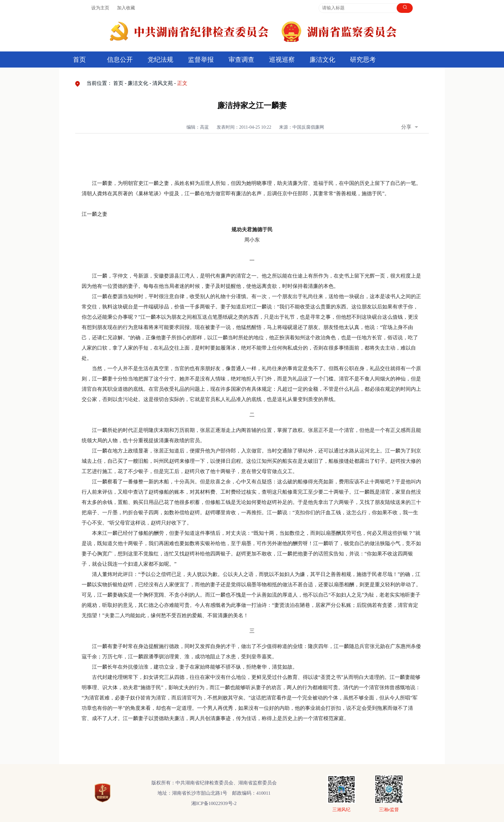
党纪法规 (160, 59)
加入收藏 (126, 8)
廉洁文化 (322, 59)
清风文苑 (163, 83)
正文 (182, 83)
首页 (79, 59)
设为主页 (100, 8)
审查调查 (241, 59)
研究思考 (363, 59)
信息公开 (120, 59)
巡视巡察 (282, 59)
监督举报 (201, 59)
